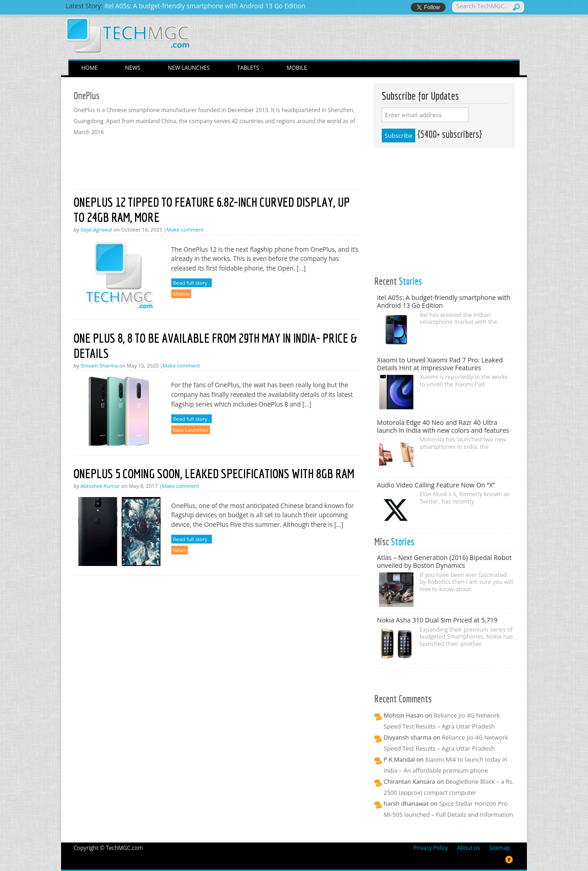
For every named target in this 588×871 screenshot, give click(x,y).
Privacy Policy (431, 848)
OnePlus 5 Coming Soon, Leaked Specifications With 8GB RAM (214, 473)
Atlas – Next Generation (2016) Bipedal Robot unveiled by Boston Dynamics (444, 561)
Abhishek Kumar (100, 486)
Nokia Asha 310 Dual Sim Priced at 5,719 (437, 620)
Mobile (297, 68)
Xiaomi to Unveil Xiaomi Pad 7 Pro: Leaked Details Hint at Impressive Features (440, 364)
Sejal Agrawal (96, 229)
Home (90, 68)
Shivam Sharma (99, 365)
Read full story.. (192, 283)
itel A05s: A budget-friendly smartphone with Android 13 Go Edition (444, 301)
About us (469, 848)
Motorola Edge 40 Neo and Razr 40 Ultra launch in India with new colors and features (443, 426)
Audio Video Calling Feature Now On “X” (436, 485)
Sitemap (499, 848)
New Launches (189, 68)
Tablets (248, 68)
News (133, 68)
